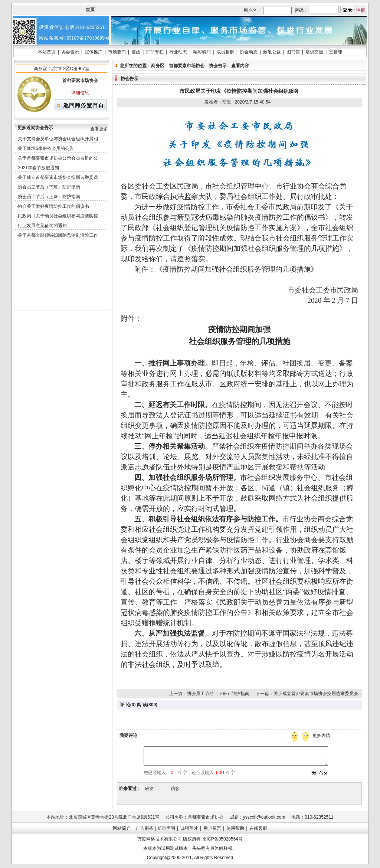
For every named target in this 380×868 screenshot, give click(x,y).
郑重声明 (166, 828)
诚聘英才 (189, 828)
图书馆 (293, 52)
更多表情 (322, 736)
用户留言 (212, 828)
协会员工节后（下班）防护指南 (49, 187)
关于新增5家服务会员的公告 (46, 148)
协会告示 (70, 52)
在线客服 (258, 828)
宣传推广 (94, 52)
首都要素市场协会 (187, 66)
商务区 (158, 66)
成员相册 (225, 52)
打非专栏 (155, 52)
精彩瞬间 (202, 52)
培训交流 (314, 52)
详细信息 (80, 93)
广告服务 (145, 828)
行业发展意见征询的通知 (42, 226)
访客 (175, 789)
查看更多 (99, 129)
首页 (90, 10)
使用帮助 (235, 828)
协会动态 (249, 52)
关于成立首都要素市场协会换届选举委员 (58, 177)
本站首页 (47, 52)
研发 (149, 789)
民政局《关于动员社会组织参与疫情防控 (58, 216)
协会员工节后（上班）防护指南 (49, 197)
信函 (136, 52)
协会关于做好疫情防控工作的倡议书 (53, 206)
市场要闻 (117, 52)
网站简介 (122, 828)
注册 (361, 10)
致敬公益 (272, 52)
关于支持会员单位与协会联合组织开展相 (58, 139)
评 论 (125, 705)
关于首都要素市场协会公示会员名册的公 (58, 158)
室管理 (335, 52)
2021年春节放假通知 (38, 168)
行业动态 (178, 52)
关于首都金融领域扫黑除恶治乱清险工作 (58, 235)
